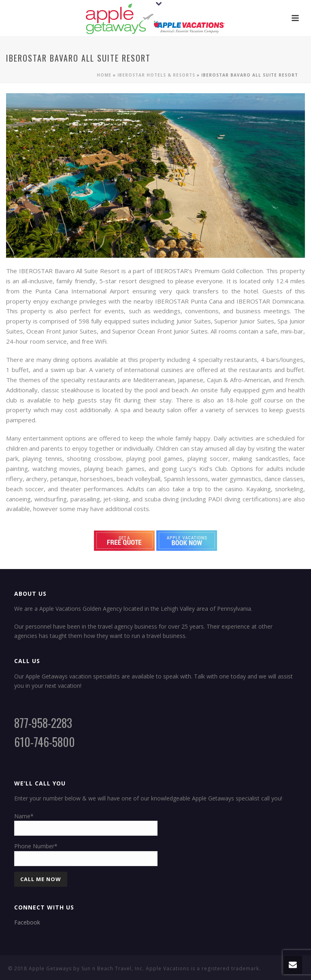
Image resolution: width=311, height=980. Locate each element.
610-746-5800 (45, 742)
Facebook (27, 922)
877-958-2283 (43, 723)
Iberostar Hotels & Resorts (156, 75)
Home (104, 75)
